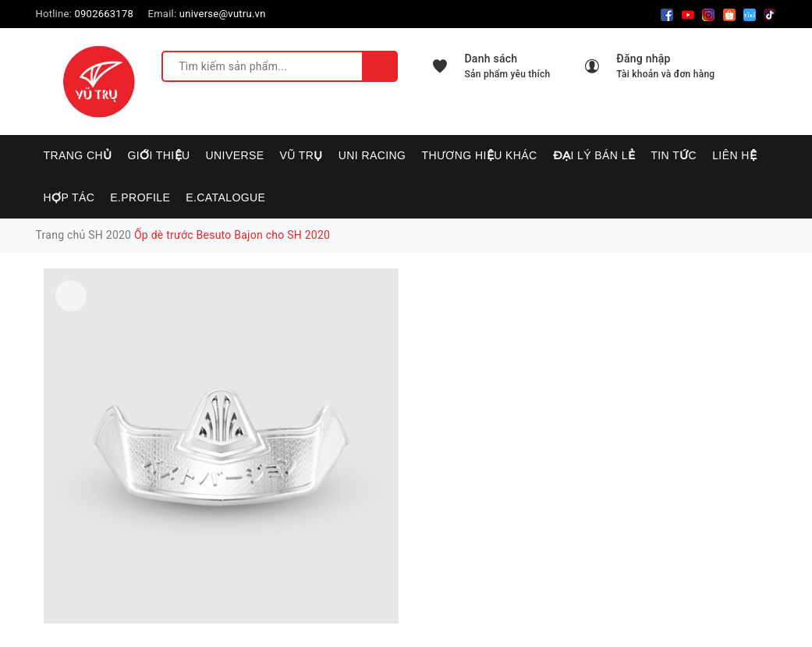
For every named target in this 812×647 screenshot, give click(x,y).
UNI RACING (372, 155)
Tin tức (674, 155)
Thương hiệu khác (479, 155)
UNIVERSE (235, 155)
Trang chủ (78, 155)
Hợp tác (69, 197)
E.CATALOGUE (225, 197)
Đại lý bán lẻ (594, 155)
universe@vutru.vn (223, 14)
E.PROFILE (140, 197)
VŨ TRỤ (301, 155)
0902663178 (104, 14)
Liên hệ (734, 155)
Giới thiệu (158, 155)
